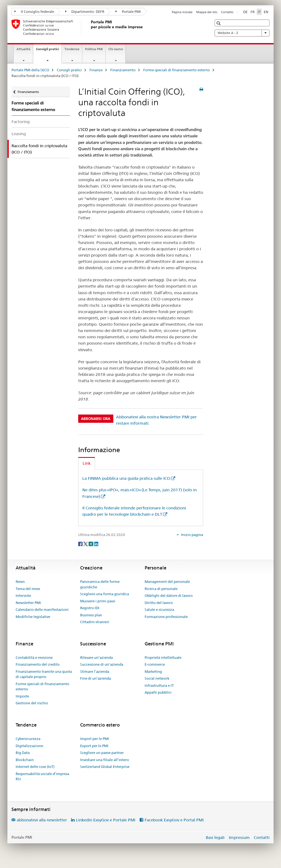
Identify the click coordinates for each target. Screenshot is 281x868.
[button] (219, 23)
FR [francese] (253, 12)
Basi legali (215, 837)
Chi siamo (116, 49)
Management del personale (167, 581)
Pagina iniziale (182, 12)
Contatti (262, 837)
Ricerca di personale (161, 589)
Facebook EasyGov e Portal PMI (174, 820)
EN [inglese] (266, 12)
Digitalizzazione (29, 746)
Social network (157, 678)
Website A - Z (242, 33)
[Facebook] (81, 544)
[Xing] (91, 544)
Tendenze (72, 49)
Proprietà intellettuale (163, 657)
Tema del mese (28, 589)
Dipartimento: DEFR (85, 12)
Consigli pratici (49, 51)
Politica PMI (94, 49)
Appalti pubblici (158, 692)
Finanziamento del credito (38, 664)
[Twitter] (86, 544)
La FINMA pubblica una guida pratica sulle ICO (126, 478)
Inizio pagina (192, 535)
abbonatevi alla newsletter (42, 820)
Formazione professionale (166, 617)
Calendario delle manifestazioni (42, 609)
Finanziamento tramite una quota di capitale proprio (44, 674)
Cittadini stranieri (95, 622)
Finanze (96, 70)
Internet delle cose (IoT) (35, 767)
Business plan (91, 615)
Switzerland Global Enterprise (105, 767)
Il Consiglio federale (34, 12)
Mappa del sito (207, 12)
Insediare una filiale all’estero (105, 760)
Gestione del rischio (32, 703)
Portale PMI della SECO (30, 70)
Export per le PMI (94, 746)
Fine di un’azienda (95, 678)
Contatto (227, 12)
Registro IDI (90, 608)
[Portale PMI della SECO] (90, 27)
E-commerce (155, 664)
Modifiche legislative (33, 617)
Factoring (21, 122)
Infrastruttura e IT (159, 685)
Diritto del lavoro (159, 603)
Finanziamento (123, 70)
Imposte (22, 696)
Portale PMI (128, 12)
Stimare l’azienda (95, 671)
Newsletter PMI (28, 603)
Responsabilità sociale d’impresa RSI (42, 776)
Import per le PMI (95, 739)
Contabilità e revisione (34, 657)
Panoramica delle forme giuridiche (100, 584)
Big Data (23, 753)
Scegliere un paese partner (102, 753)
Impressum (239, 837)
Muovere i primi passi (98, 601)
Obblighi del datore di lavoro (169, 595)
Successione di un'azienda (102, 664)
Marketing (153, 671)
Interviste (23, 595)
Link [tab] (87, 463)
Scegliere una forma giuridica (105, 594)
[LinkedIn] (96, 544)
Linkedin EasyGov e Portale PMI (106, 820)
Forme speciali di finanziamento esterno (177, 70)
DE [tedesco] (245, 12)
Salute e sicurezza (159, 609)
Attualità (23, 49)
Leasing (19, 134)
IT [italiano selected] (259, 12)
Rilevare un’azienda (96, 657)
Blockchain (25, 760)
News (20, 581)
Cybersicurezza (28, 739)
